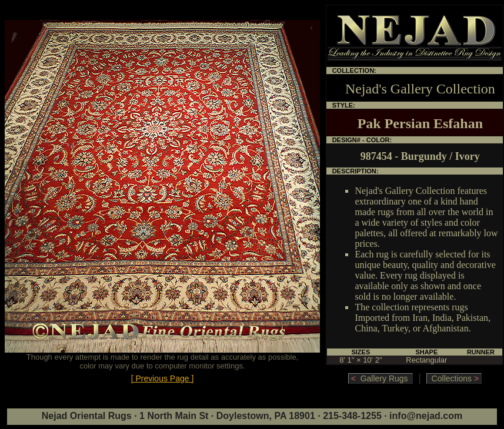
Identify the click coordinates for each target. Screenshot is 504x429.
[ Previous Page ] (163, 378)
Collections (454, 378)
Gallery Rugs (381, 378)
